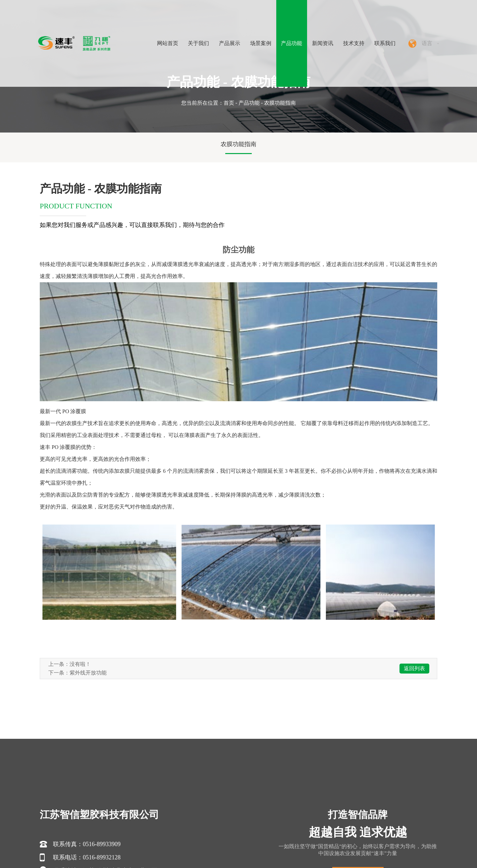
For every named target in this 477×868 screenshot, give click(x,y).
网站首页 (168, 43)
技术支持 (354, 43)
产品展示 (230, 43)
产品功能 (291, 43)
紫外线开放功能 (88, 673)
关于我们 (198, 43)
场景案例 (261, 43)
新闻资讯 (323, 43)
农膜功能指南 (238, 144)
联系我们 (385, 43)
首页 (229, 103)
